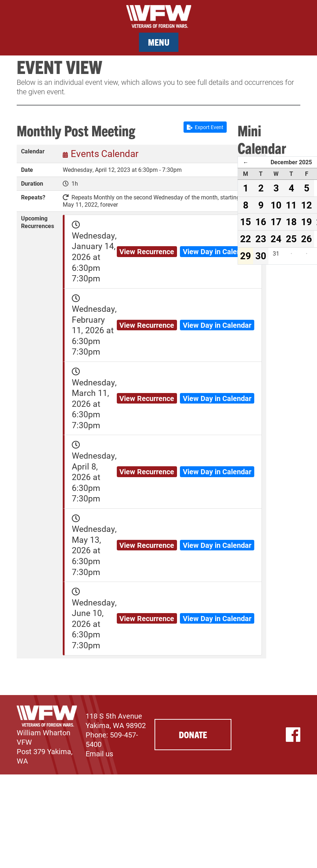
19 (306, 222)
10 (276, 205)
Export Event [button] (205, 127)
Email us (99, 753)
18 (291, 222)
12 (306, 205)
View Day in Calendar (217, 251)
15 (246, 222)
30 (261, 256)
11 (291, 205)
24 (276, 239)
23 (261, 239)
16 (261, 222)
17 (276, 222)
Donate (193, 734)
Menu (159, 42)
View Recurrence (147, 251)
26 (306, 239)
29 (246, 256)
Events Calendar (105, 153)
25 (291, 239)
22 (246, 239)
